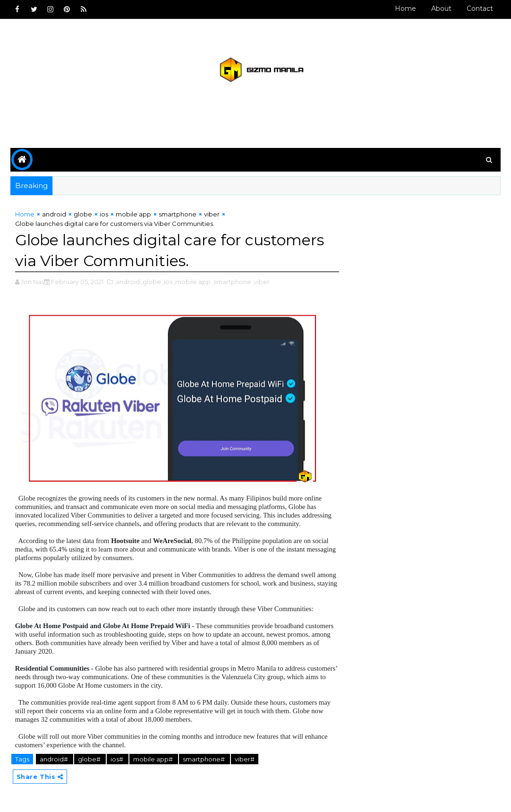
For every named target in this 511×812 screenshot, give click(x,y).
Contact (480, 9)
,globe (151, 282)
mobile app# (154, 759)
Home (405, 9)
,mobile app (192, 282)
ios (104, 214)
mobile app (133, 214)
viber (212, 214)
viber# (245, 759)
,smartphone (232, 282)
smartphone (178, 214)
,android (127, 282)
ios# (118, 759)
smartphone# (204, 759)
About (441, 9)
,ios (167, 282)
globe (83, 214)
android (54, 214)
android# (55, 759)
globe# (90, 759)
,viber (261, 282)
